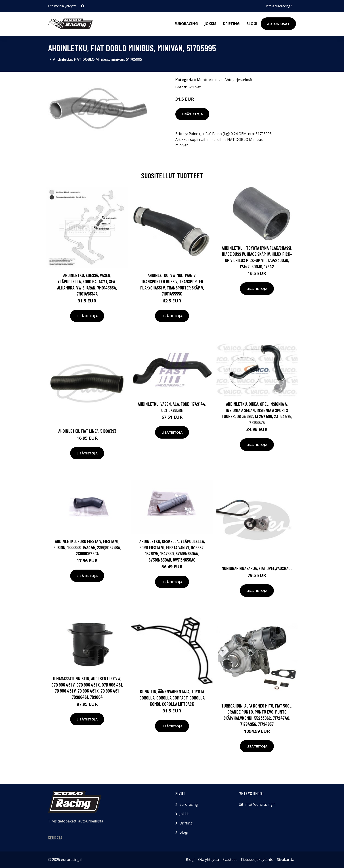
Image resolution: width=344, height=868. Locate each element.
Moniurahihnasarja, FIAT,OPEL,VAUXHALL (257, 568)
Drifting (231, 24)
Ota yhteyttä (209, 860)
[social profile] (82, 6)
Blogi (252, 24)
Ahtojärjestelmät (238, 80)
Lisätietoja (192, 114)
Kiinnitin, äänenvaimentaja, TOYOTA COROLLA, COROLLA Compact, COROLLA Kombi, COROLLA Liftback (172, 697)
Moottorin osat (210, 80)
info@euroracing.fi (279, 6)
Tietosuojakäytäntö (257, 860)
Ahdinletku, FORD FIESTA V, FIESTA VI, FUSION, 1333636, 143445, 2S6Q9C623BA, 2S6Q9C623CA (87, 547)
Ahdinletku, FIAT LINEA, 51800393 (87, 431)
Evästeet (230, 860)
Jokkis (210, 24)
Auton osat (278, 24)
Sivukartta (286, 860)
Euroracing (186, 24)
